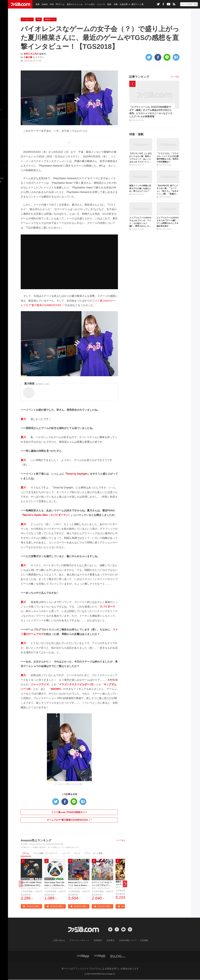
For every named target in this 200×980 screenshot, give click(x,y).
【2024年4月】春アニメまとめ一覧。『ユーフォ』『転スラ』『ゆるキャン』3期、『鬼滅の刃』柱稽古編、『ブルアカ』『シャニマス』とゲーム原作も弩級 (168, 190)
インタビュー (27, 19)
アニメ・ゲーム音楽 (94, 853)
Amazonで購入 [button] (31, 907)
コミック (66, 853)
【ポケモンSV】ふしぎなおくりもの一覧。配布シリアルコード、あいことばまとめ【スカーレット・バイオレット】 (141, 158)
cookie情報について (125, 941)
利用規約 (98, 941)
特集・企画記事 (119, 4)
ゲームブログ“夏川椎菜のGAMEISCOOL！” (69, 820)
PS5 (51, 4)
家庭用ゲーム (50, 19)
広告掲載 (139, 941)
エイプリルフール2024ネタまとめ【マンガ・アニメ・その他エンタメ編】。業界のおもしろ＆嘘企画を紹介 (140, 222)
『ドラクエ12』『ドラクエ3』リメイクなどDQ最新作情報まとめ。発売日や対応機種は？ (168, 158)
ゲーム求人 (88, 4)
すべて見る (121, 840)
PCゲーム (59, 4)
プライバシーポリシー (82, 941)
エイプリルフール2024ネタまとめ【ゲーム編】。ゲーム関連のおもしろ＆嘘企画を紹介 (168, 222)
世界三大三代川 (32, 54)
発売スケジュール (74, 4)
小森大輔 (28, 57)
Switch (44, 4)
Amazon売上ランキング (36, 840)
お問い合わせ (64, 941)
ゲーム (26, 853)
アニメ (77, 853)
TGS (39, 19)
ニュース (99, 4)
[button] (125, 884)
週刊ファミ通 (135, 4)
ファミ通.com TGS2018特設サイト (69, 812)
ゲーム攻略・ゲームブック (45, 853)
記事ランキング (139, 77)
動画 (107, 4)
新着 (37, 4)
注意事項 (109, 941)
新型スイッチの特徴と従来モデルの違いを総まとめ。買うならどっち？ (140, 188)
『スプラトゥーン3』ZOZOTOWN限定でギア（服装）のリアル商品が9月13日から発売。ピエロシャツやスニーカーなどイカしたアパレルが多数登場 (151, 112)
